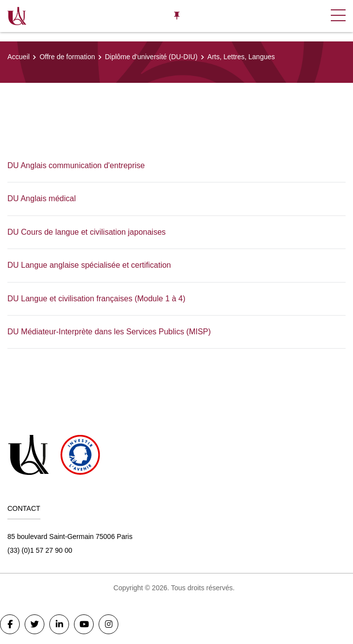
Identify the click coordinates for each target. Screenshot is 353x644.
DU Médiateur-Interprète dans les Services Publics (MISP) (109, 332)
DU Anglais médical (42, 198)
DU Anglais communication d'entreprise (76, 165)
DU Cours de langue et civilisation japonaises (87, 232)
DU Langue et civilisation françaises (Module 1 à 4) (96, 299)
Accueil (18, 57)
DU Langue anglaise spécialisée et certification (89, 265)
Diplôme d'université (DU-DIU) (151, 57)
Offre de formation (67, 57)
